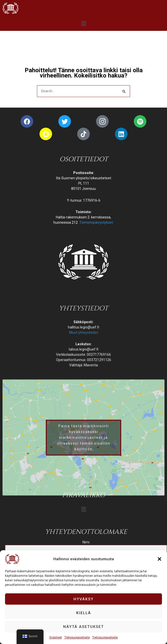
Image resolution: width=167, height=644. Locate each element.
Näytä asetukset (83, 627)
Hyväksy (83, 599)
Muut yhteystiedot (84, 448)
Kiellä (84, 613)
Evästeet (56, 637)
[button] (159, 559)
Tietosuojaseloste (77, 637)
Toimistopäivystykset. (96, 222)
